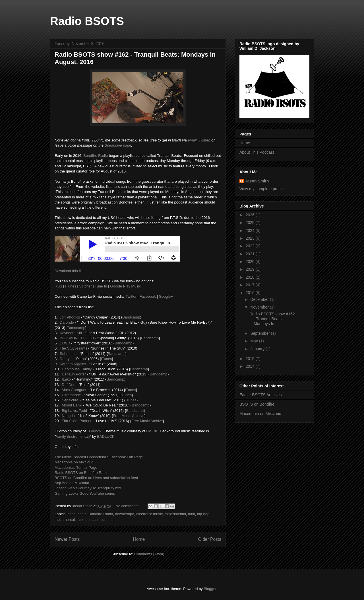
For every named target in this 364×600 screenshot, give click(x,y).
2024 (251, 231)
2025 (251, 223)
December (260, 299)
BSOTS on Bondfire (257, 404)
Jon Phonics (70, 317)
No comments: (128, 506)
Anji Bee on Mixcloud (72, 483)
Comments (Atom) (149, 554)
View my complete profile (261, 189)
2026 (251, 215)
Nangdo (68, 416)
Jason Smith (257, 181)
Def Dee (69, 385)
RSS (58, 286)
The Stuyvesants (74, 348)
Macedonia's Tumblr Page (76, 468)
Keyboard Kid (71, 333)
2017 (251, 285)
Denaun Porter (74, 374)
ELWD (65, 343)
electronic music (149, 514)
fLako (66, 379)
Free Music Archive (129, 416)
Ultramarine (71, 395)
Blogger (210, 589)
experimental (175, 514)
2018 (251, 277)
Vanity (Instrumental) (73, 436)
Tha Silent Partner (77, 421)
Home (139, 539)
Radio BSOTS (87, 21)
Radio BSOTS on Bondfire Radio (81, 473)
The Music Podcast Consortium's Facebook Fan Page (99, 457)
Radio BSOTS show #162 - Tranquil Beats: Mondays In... (272, 319)
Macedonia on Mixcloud (74, 462)
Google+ (166, 296)
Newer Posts (67, 539)
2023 (251, 238)
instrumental (65, 520)
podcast (92, 520)
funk (192, 514)
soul (104, 520)
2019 (251, 269)
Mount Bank (72, 405)
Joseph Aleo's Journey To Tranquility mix (88, 488)
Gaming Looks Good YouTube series (85, 493)
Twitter (204, 140)
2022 (251, 246)
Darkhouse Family (77, 369)
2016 (251, 293)
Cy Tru (152, 431)
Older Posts (210, 539)
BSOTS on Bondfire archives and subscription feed (96, 478)
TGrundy (94, 431)
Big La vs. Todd (74, 411)
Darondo (67, 322)
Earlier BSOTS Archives (261, 395)
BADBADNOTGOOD (77, 338)
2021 (251, 254)
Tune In (101, 286)
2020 (251, 262)
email (192, 140)
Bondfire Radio (96, 156)
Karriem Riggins (73, 364)
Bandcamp (131, 317)
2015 (251, 359)
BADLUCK (106, 436)
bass (72, 514)
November (260, 307)
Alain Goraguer (74, 390)
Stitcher (86, 286)
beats (82, 514)
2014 (251, 366)
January (258, 349)
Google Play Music (125, 286)
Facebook (148, 296)
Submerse (68, 354)
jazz (80, 520)
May (255, 341)
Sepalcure (70, 400)
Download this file (69, 271)
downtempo (125, 514)
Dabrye (66, 359)
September (260, 333)
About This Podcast (257, 152)
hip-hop (203, 514)
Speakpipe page (118, 145)
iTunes (71, 286)
